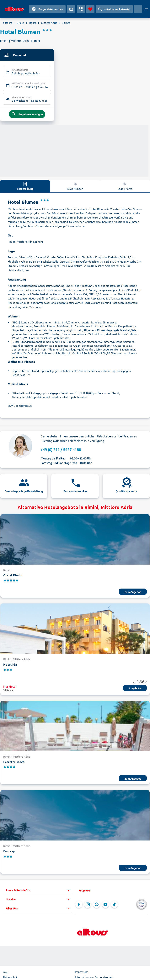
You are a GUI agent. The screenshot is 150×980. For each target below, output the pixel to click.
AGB (6, 972)
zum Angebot (133, 593)
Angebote (135, 689)
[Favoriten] (90, 9)
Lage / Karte (125, 187)
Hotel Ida (10, 665)
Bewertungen (75, 187)
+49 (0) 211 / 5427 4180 (61, 450)
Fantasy (9, 852)
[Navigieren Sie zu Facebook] (79, 905)
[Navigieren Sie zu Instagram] (88, 905)
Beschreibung (25, 187)
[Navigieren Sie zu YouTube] (105, 905)
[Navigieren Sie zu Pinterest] (97, 905)
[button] (39, 891)
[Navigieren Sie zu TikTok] (114, 905)
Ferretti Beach (14, 763)
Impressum (82, 972)
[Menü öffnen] (146, 9)
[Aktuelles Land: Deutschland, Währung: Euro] (138, 9)
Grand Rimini (13, 576)
